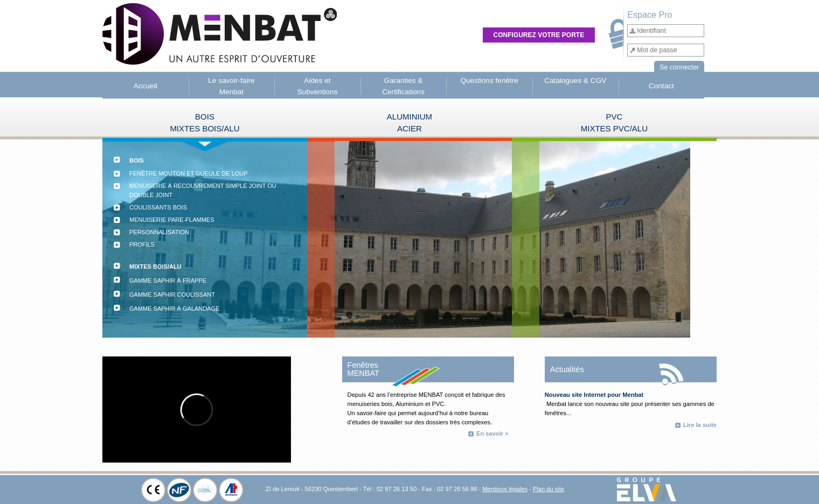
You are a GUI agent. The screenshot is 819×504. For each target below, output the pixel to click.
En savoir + (492, 433)
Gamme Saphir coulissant (172, 295)
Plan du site (549, 489)
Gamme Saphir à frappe (168, 281)
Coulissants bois (158, 207)
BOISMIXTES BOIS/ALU (204, 122)
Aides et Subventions (317, 86)
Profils (142, 249)
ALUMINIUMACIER (409, 122)
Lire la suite (700, 425)
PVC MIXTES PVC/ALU (614, 122)
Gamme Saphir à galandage (174, 309)
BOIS (137, 160)
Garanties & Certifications (403, 86)
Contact (661, 86)
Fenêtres (363, 365)
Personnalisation (159, 232)
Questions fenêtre (489, 80)
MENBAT (363, 373)
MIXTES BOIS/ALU (155, 267)
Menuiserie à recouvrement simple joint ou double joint (203, 190)
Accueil (145, 86)
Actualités (567, 369)
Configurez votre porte (539, 35)
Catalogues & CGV (575, 80)
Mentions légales (505, 489)
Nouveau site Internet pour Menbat (594, 395)
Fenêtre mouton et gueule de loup (189, 173)
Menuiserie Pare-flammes (172, 220)
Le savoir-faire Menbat (231, 86)
